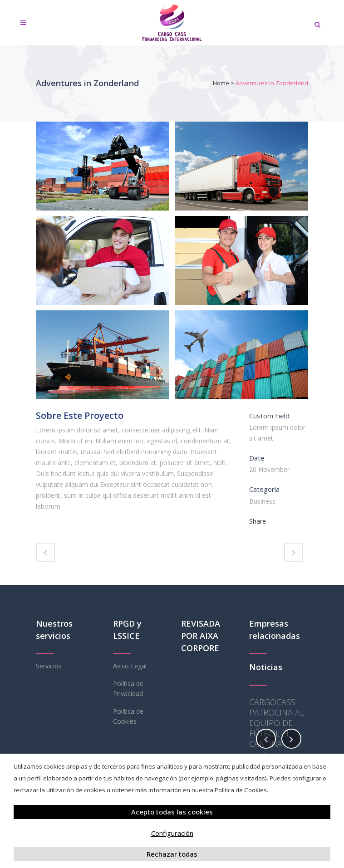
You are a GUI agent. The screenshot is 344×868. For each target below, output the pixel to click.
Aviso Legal (130, 666)
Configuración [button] (172, 833)
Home (221, 83)
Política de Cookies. (241, 790)
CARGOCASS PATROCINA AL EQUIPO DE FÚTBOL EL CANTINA (277, 723)
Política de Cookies (128, 716)
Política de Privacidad (128, 689)
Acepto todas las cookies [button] (172, 812)
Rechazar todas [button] (172, 854)
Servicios (49, 666)
